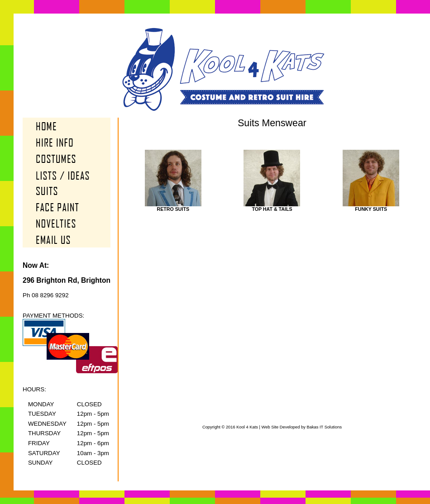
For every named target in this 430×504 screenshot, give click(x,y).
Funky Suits (371, 207)
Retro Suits (173, 207)
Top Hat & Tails (272, 207)
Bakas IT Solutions (324, 427)
